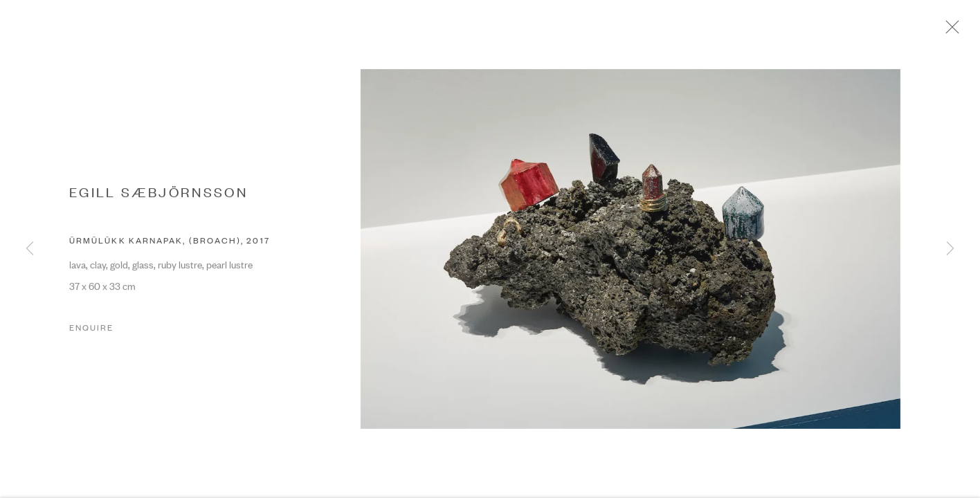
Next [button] (950, 249)
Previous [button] (30, 249)
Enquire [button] (91, 333)
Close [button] (961, 31)
